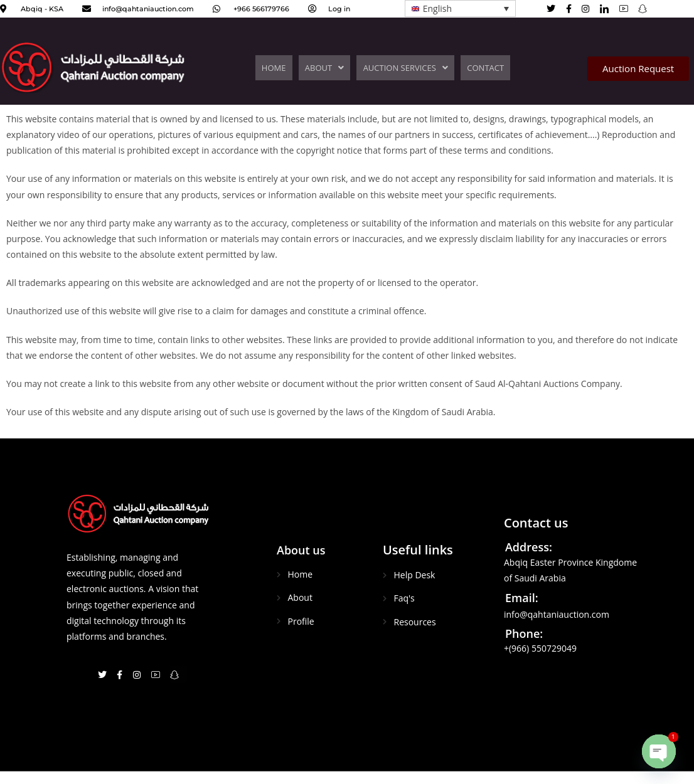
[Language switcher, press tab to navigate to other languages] (460, 8)
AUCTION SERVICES (404, 68)
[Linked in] (608, 8)
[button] (326, 68)
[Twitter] (555, 8)
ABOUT (326, 68)
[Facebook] (573, 8)
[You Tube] (628, 8)
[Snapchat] (179, 675)
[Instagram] (590, 8)
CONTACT (482, 68)
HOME (278, 68)
